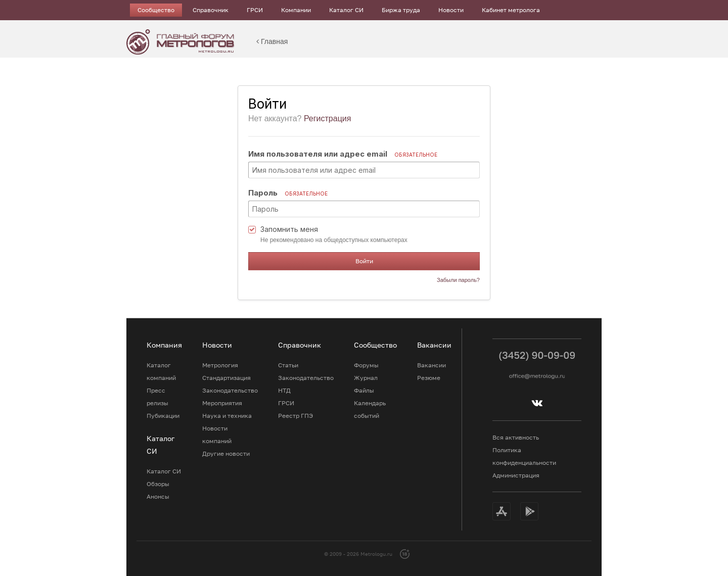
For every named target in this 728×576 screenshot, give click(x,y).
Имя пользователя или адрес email (343, 154)
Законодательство (230, 390)
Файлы (364, 390)
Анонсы (158, 496)
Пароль (288, 193)
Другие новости (226, 453)
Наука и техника (227, 416)
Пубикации (163, 416)
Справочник (211, 10)
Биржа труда (401, 10)
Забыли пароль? (458, 280)
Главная (272, 41)
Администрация (516, 475)
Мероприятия (222, 403)
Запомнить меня (289, 229)
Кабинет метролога (511, 10)
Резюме (429, 378)
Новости (451, 10)
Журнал (366, 378)
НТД (284, 390)
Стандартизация (226, 378)
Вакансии (431, 365)
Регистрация (328, 118)
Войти (364, 261)
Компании (296, 10)
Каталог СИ (346, 10)
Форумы (366, 365)
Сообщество (156, 10)
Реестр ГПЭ (295, 416)
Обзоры (158, 484)
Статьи (288, 365)
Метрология (220, 365)
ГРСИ (255, 10)
